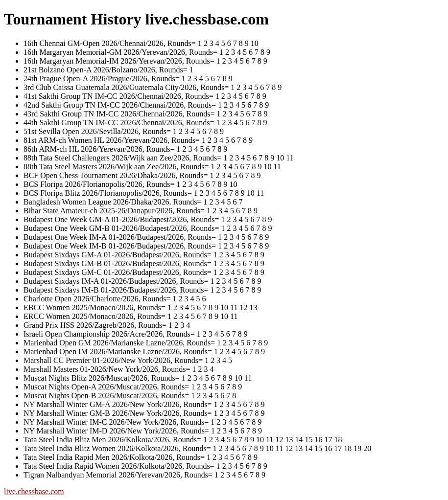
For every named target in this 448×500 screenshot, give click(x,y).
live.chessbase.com (34, 491)
